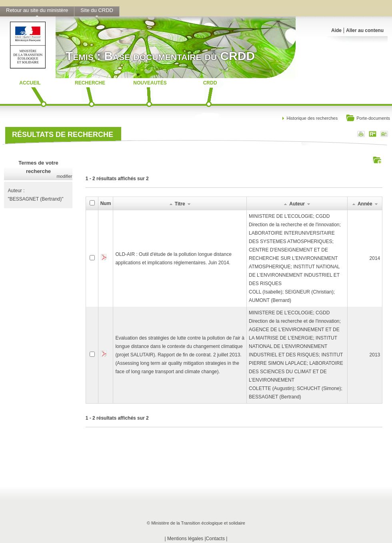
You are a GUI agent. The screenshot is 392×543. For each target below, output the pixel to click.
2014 (375, 258)
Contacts (215, 539)
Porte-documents (368, 119)
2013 (375, 355)
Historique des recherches (312, 118)
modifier (64, 176)
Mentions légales (185, 539)
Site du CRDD (97, 10)
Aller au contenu (365, 30)
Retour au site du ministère (37, 10)
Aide (336, 30)
